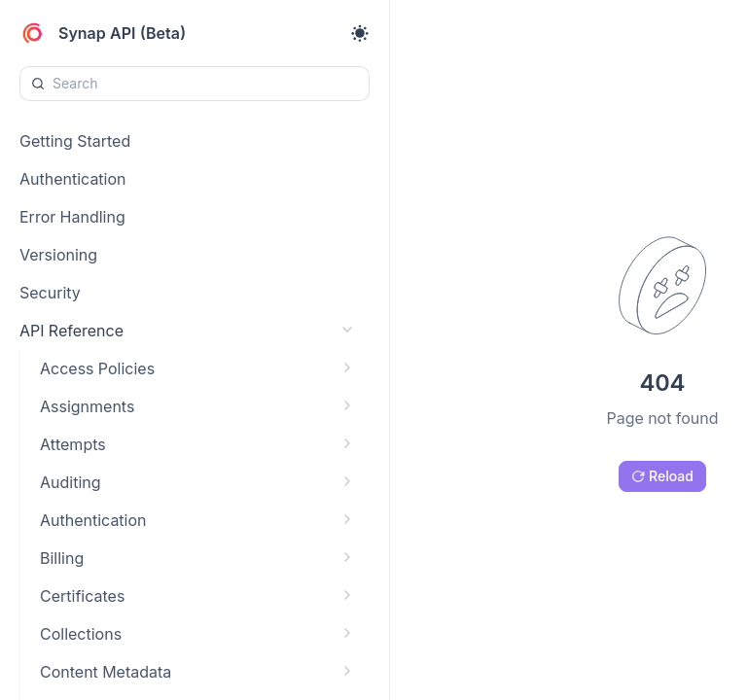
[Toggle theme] (360, 33)
